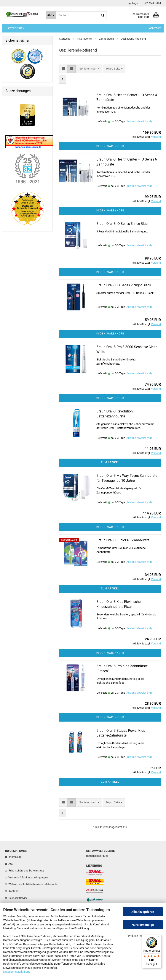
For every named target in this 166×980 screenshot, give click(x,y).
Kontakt (155, 28)
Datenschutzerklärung (17, 972)
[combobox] (89, 69)
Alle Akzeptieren (143, 912)
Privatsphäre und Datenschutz (26, 871)
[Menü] (159, 937)
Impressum (15, 857)
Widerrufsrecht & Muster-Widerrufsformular (33, 884)
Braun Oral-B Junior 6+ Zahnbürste (123, 540)
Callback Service (18, 898)
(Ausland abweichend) (139, 122)
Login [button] (133, 3)
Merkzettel (153, 3)
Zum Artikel (110, 462)
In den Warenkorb (110, 146)
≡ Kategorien (15, 28)
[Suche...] (51, 15)
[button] (63, 69)
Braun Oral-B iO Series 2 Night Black (124, 285)
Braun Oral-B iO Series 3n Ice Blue (122, 224)
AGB (11, 864)
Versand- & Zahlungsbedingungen (28, 878)
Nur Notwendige (143, 925)
